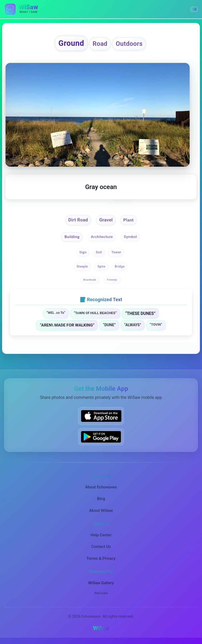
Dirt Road (77, 222)
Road (100, 44)
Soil (99, 254)
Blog (101, 501)
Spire (102, 269)
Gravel (106, 222)
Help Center (101, 537)
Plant (130, 222)
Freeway (112, 282)
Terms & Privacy (101, 561)
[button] (194, 9)
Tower (117, 254)
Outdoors (132, 44)
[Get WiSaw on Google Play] (101, 439)
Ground (68, 44)
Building (71, 239)
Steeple (82, 269)
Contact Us (101, 549)
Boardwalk (90, 282)
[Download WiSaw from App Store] (101, 418)
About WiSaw (101, 513)
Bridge (120, 269)
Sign (83, 254)
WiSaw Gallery (101, 585)
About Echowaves (101, 489)
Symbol (132, 239)
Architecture (102, 239)
